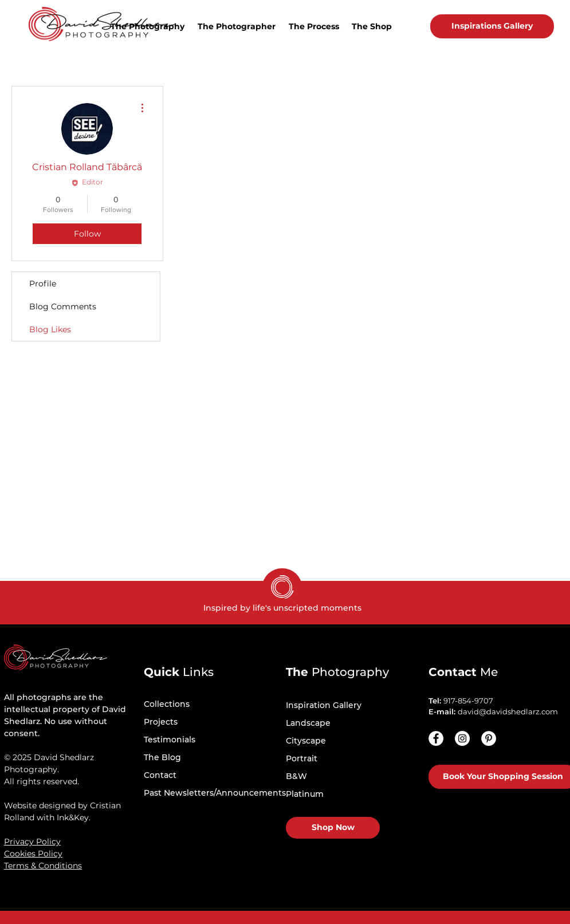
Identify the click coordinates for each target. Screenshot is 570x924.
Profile (43, 284)
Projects (161, 722)
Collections (167, 704)
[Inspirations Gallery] (492, 26)
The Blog (162, 757)
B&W (296, 776)
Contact (160, 775)
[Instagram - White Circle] (462, 738)
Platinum (305, 794)
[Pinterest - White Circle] (489, 738)
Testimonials (170, 740)
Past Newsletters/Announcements (215, 793)
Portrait (302, 758)
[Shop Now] (333, 828)
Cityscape (306, 741)
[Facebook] (436, 738)
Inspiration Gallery (324, 705)
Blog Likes (50, 329)
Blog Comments (63, 306)
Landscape (308, 723)
